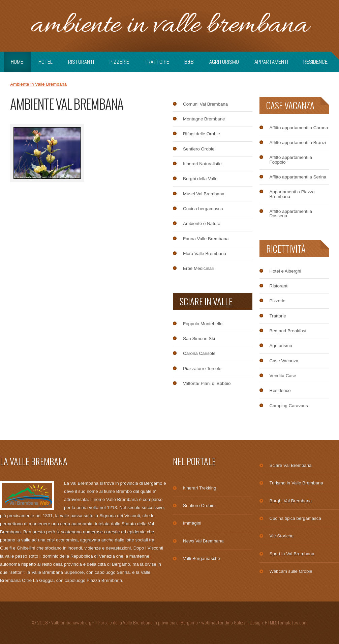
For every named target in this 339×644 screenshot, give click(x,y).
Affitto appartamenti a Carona (299, 128)
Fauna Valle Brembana (206, 239)
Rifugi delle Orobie (202, 134)
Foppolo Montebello (203, 324)
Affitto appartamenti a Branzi (298, 143)
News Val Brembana (203, 541)
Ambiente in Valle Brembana (169, 26)
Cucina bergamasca (203, 209)
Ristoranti (81, 62)
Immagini (192, 523)
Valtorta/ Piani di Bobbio (207, 383)
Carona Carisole (199, 353)
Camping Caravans (289, 406)
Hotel (45, 62)
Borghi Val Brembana (291, 501)
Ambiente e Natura (202, 223)
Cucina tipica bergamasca (295, 518)
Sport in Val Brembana (292, 554)
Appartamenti (271, 62)
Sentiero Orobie (199, 149)
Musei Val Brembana (204, 194)
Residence (315, 62)
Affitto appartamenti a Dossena (291, 214)
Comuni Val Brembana (205, 104)
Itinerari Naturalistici (203, 164)
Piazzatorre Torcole (202, 369)
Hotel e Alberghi (285, 271)
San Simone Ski (199, 339)
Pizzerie (119, 62)
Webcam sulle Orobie (291, 571)
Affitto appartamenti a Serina (298, 177)
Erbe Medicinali (198, 268)
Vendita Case (283, 376)
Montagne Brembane (204, 119)
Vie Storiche (282, 536)
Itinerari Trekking (200, 488)
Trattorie (157, 62)
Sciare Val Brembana (291, 465)
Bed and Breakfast (288, 331)
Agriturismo (224, 62)
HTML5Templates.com (286, 623)
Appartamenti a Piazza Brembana (292, 194)
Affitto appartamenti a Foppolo (291, 160)
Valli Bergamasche (202, 558)
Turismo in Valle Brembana (296, 483)
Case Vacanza (284, 361)
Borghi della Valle (200, 179)
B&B (189, 62)
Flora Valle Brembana (205, 254)
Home (17, 62)
